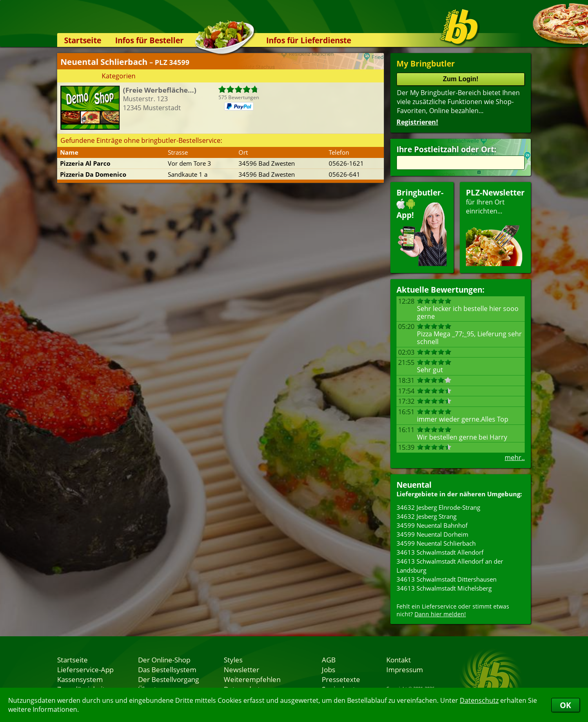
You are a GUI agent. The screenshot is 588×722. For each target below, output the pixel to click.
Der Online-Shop (164, 660)
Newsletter (242, 669)
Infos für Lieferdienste (309, 40)
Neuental (414, 485)
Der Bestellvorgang (168, 679)
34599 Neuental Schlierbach (436, 543)
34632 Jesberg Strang (427, 516)
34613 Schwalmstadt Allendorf (440, 552)
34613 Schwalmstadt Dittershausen (447, 579)
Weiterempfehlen (252, 679)
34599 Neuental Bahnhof (432, 525)
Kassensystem (80, 679)
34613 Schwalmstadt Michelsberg (444, 588)
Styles (233, 660)
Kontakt (399, 660)
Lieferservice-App (85, 669)
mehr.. (515, 458)
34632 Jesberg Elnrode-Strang (438, 507)
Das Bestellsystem (167, 669)
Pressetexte (341, 679)
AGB (329, 660)
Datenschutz (479, 700)
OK (566, 705)
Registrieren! (417, 122)
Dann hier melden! (440, 614)
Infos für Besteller (149, 40)
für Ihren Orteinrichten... (495, 227)
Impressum (405, 669)
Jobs (329, 669)
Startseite (83, 40)
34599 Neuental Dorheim (432, 534)
